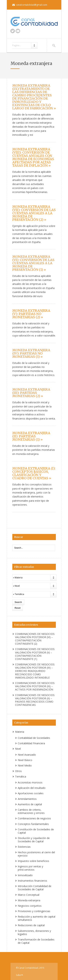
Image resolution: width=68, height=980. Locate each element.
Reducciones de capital (31, 925)
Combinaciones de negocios (34, 818)
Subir (19, 975)
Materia (20, 732)
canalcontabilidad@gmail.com (32, 5)
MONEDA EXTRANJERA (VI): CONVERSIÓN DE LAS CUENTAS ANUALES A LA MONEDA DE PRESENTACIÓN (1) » (33, 263)
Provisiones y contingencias (34, 911)
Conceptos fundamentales (33, 824)
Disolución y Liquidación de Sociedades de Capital (34, 840)
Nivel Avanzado (27, 755)
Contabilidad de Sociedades (34, 738)
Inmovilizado (25, 875)
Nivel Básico (25, 760)
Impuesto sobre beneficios (33, 861)
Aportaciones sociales (31, 793)
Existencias (24, 847)
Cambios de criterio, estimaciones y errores (31, 811)
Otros (18, 771)
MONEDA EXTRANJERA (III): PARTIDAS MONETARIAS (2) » (31, 393)
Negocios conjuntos (30, 906)
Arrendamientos (27, 799)
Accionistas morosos (30, 782)
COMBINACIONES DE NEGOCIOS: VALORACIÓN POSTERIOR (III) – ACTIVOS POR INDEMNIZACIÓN (35, 686)
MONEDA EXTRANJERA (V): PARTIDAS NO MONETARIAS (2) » (31, 314)
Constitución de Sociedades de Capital (36, 831)
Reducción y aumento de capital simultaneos (37, 918)
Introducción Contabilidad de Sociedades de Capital (35, 888)
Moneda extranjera (29, 900)
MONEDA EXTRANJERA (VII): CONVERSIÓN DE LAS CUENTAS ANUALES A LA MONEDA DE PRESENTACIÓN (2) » (34, 213)
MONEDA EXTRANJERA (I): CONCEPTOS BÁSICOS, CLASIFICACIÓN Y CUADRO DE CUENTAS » (34, 473)
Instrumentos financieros (32, 881)
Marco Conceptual (29, 895)
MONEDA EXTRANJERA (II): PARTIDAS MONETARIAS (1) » (31, 436)
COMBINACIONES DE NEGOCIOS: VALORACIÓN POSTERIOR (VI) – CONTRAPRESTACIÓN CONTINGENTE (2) (35, 639)
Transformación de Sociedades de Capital (36, 941)
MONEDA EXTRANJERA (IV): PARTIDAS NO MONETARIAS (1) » (31, 353)
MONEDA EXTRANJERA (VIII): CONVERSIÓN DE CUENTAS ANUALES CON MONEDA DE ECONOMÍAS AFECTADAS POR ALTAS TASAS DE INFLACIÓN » (33, 157)
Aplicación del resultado (32, 788)
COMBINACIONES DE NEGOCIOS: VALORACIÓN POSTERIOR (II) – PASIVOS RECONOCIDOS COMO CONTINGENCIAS (35, 700)
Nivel (18, 749)
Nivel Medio (25, 765)
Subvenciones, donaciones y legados (34, 932)
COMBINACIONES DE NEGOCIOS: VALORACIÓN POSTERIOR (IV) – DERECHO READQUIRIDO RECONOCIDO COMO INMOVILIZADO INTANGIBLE (35, 671)
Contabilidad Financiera (31, 743)
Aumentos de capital (30, 804)
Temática (21, 776)
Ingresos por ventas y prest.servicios (30, 868)
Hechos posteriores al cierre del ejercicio (36, 854)
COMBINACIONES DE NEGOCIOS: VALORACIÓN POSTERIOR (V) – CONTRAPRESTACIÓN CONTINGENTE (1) (35, 654)
